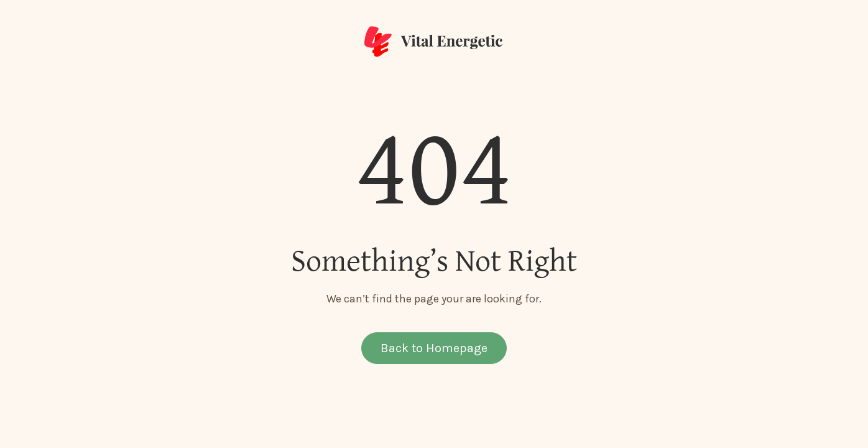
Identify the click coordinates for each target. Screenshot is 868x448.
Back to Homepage (434, 348)
